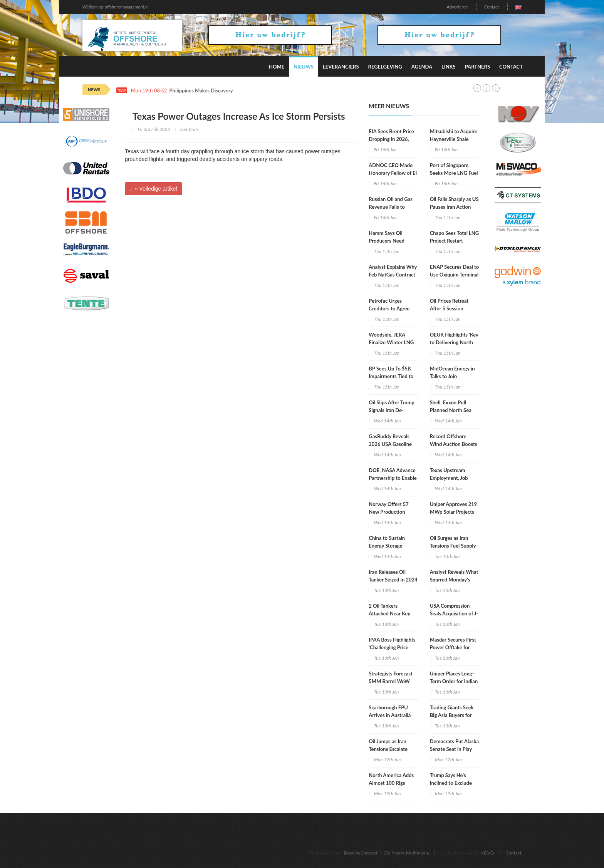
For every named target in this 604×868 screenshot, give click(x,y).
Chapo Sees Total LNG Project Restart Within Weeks (455, 241)
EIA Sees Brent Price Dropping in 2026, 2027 (391, 139)
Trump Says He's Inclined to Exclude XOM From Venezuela (454, 783)
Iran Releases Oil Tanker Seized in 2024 (393, 576)
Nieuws (304, 67)
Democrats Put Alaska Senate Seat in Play (454, 745)
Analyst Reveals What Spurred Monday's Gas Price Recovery (454, 580)
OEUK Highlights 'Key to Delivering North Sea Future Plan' (454, 342)
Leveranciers (341, 67)
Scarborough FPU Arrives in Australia (390, 711)
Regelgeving (385, 67)
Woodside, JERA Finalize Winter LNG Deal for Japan (391, 342)
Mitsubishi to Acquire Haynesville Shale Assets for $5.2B (454, 139)
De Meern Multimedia (407, 853)
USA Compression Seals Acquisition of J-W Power (454, 613)
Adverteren (457, 7)
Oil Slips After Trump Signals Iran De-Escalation (392, 410)
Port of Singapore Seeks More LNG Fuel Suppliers (454, 173)
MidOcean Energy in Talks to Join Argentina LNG (452, 376)
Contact (492, 7)
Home (277, 67)
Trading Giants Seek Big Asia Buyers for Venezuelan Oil (452, 715)
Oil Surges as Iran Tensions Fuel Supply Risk (453, 546)
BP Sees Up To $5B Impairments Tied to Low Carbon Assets (391, 376)
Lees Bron (189, 129)
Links (449, 67)
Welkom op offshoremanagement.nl (116, 7)
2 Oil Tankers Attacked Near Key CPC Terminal (389, 613)
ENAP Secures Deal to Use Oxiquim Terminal (454, 271)
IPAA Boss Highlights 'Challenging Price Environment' (392, 647)
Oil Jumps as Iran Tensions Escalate (388, 745)
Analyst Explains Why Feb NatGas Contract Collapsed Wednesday (393, 275)
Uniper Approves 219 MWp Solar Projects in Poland (454, 512)
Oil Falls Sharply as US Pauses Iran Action (454, 203)
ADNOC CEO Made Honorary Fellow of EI (393, 169)
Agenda (422, 67)
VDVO (487, 853)
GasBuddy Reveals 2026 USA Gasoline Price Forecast (390, 444)
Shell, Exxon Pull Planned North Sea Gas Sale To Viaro (451, 410)
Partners (477, 67)
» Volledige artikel (154, 189)
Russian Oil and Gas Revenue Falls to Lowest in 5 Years (391, 207)
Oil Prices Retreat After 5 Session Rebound (449, 308)
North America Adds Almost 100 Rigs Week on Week (391, 783)
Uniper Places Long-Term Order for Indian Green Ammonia (454, 681)
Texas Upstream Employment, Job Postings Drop (449, 478)
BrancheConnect (361, 853)
